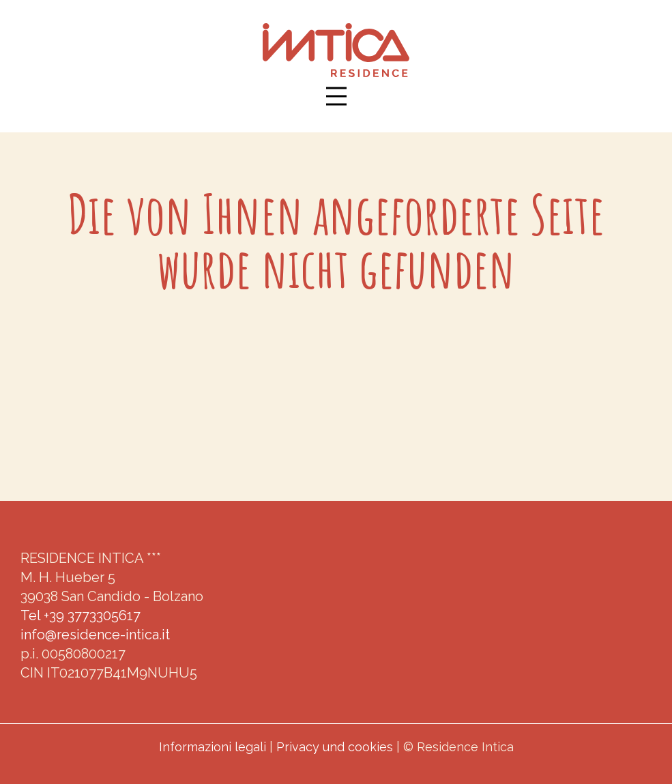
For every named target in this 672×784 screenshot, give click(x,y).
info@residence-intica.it (95, 635)
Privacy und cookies (335, 747)
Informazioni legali (213, 747)
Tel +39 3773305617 (81, 615)
